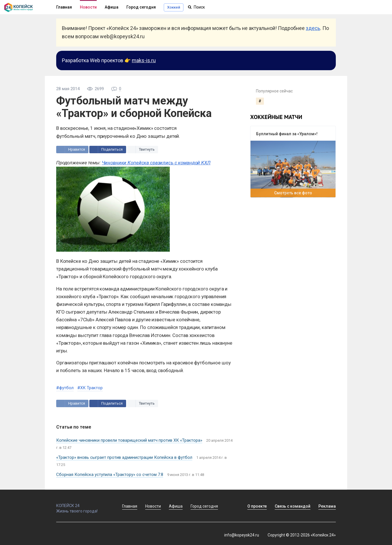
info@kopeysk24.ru (242, 535)
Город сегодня (141, 7)
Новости (88, 7)
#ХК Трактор (90, 388)
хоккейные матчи (276, 117)
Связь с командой (293, 506)
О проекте (257, 506)
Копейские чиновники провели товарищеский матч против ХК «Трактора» (129, 440)
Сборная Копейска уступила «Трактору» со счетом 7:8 (110, 475)
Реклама (327, 506)
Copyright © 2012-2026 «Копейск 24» (302, 535)
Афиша (112, 7)
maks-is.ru (144, 60)
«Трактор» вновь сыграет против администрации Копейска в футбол (124, 457)
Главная (64, 7)
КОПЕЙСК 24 (83, 503)
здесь (313, 28)
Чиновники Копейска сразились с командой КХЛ (156, 163)
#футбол (65, 388)
